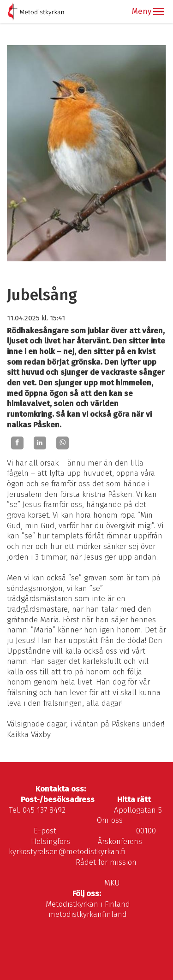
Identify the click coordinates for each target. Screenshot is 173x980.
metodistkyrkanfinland (88, 914)
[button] (159, 12)
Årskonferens (120, 841)
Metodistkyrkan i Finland (88, 904)
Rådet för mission (106, 862)
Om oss (110, 820)
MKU (112, 883)
